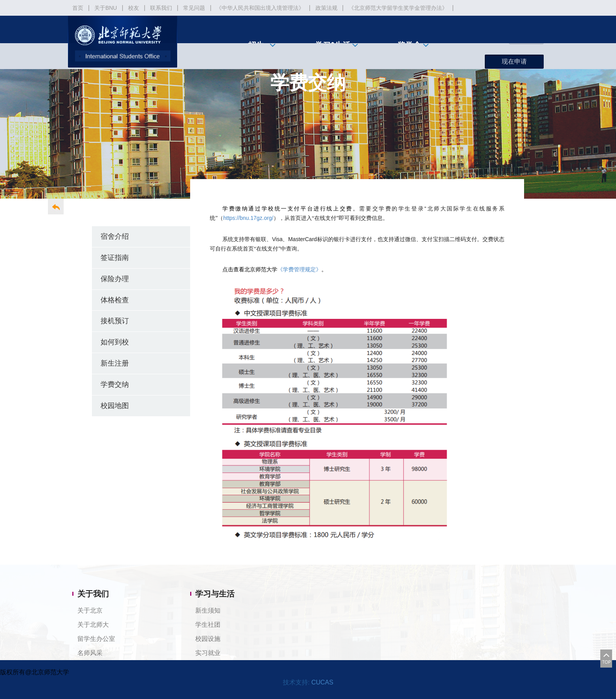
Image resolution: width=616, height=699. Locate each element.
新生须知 (208, 610)
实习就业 (208, 653)
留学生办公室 (96, 639)
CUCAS (322, 682)
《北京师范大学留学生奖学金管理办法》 (398, 8)
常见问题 (194, 8)
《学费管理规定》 (299, 270)
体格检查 (115, 300)
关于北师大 (93, 625)
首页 (78, 8)
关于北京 (90, 610)
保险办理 (115, 279)
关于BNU (106, 8)
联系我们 (161, 8)
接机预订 (115, 321)
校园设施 (208, 639)
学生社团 (208, 625)
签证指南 (115, 257)
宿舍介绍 (115, 236)
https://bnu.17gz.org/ (248, 218)
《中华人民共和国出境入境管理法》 (260, 8)
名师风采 (90, 653)
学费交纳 (115, 384)
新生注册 (115, 363)
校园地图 (115, 405)
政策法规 (326, 8)
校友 (134, 8)
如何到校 (115, 342)
